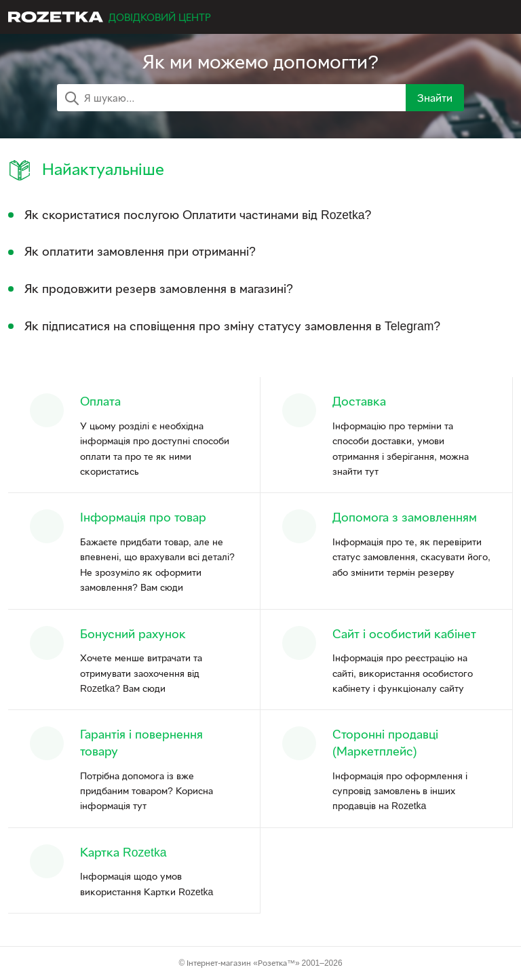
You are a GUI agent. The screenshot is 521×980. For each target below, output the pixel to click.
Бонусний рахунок (133, 634)
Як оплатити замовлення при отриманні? (140, 251)
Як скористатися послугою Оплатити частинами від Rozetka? (198, 215)
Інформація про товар (143, 517)
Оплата (100, 401)
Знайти (435, 98)
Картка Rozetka (123, 852)
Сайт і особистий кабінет (404, 634)
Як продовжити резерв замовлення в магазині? (159, 289)
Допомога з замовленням (405, 517)
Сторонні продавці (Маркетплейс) (385, 743)
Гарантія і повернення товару (141, 743)
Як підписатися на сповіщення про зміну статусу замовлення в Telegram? (232, 326)
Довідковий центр (160, 17)
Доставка (359, 401)
